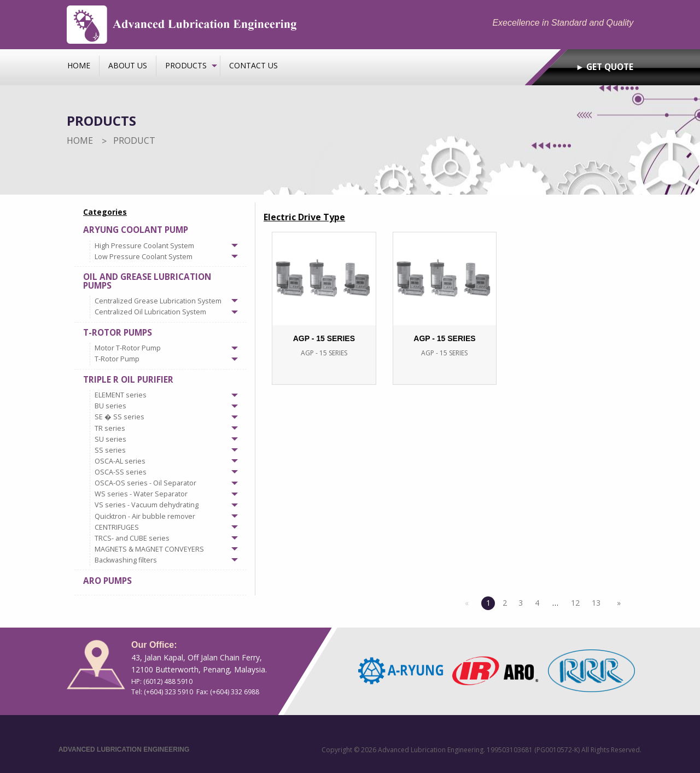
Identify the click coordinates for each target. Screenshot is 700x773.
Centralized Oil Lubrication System (150, 312)
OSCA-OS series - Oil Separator (145, 483)
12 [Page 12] (575, 603)
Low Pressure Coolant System (144, 257)
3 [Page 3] (521, 603)
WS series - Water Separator (141, 494)
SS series (110, 450)
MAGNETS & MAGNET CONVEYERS (149, 549)
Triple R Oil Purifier (128, 380)
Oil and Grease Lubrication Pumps (147, 281)
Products (186, 65)
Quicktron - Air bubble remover (145, 516)
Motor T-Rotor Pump (128, 348)
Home (79, 65)
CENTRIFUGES (117, 527)
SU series (110, 439)
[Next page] (616, 603)
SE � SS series (119, 417)
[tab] (161, 243)
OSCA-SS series (121, 472)
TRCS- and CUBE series (132, 538)
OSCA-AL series (120, 461)
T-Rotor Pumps (118, 333)
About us (128, 65)
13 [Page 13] (596, 603)
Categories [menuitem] (105, 212)
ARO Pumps (107, 581)
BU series (110, 406)
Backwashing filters (126, 560)
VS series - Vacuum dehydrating (147, 505)
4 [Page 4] (537, 603)
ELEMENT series (121, 395)
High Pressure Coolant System (144, 246)
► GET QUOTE (605, 67)
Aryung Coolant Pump (136, 230)
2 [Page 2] (505, 603)
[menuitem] (79, 66)
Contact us (253, 65)
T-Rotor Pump (117, 359)
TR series (110, 428)
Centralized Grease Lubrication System (158, 301)
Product (134, 140)
